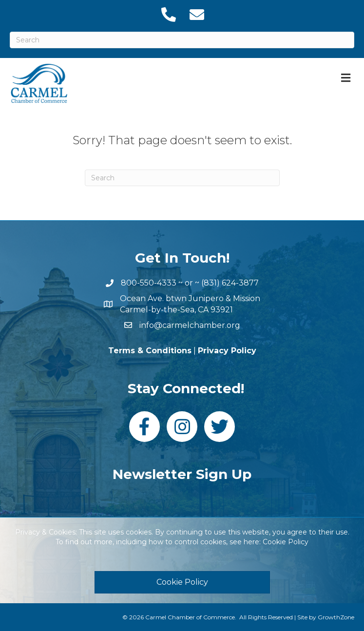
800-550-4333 (149, 283)
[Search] (182, 40)
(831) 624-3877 (230, 283)
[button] (182, 582)
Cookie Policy (286, 542)
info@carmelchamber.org (190, 325)
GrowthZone (336, 617)
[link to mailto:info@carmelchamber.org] (196, 15)
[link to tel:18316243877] (168, 15)
